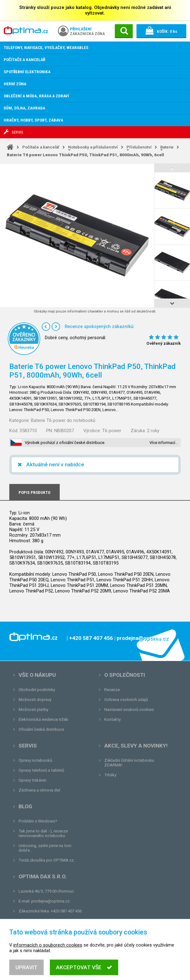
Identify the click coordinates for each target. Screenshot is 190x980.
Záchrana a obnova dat (39, 790)
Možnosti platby (33, 710)
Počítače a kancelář (41, 147)
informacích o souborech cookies (48, 956)
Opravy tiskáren (32, 780)
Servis (28, 746)
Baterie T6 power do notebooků (63, 420)
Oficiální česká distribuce (41, 729)
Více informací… (164, 443)
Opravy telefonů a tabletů (41, 770)
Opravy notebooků (35, 760)
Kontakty (112, 719)
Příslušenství (139, 147)
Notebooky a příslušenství (93, 147)
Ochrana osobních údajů (126, 700)
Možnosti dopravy (35, 700)
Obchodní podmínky (37, 690)
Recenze (112, 690)
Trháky (110, 775)
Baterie (167, 147)
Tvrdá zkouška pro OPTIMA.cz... (48, 860)
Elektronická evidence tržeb (43, 719)
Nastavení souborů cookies (129, 710)
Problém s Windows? (38, 821)
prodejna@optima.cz (50, 901)
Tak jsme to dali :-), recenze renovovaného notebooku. (43, 833)
